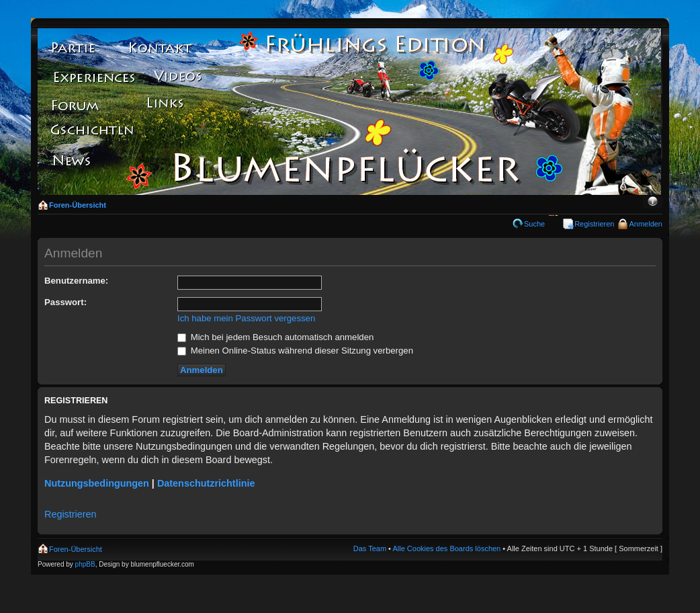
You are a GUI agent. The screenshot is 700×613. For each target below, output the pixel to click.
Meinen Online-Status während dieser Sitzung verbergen (295, 351)
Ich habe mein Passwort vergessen (246, 318)
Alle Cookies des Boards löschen (446, 548)
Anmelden (646, 224)
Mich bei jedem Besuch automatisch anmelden (275, 337)
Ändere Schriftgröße (653, 202)
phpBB (85, 564)
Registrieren (594, 224)
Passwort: (65, 302)
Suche (534, 224)
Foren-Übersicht (78, 205)
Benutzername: (76, 281)
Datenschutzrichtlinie (206, 483)
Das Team (370, 548)
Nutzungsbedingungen (97, 483)
